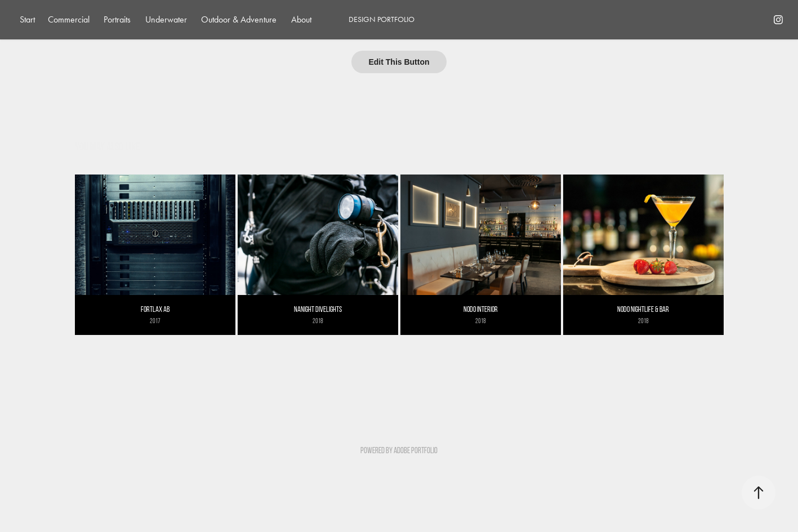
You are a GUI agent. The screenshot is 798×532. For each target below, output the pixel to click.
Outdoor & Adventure (239, 19)
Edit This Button (399, 62)
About (301, 19)
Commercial (69, 19)
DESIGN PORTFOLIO (382, 19)
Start (27, 19)
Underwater (166, 19)
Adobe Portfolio (416, 450)
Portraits (117, 19)
